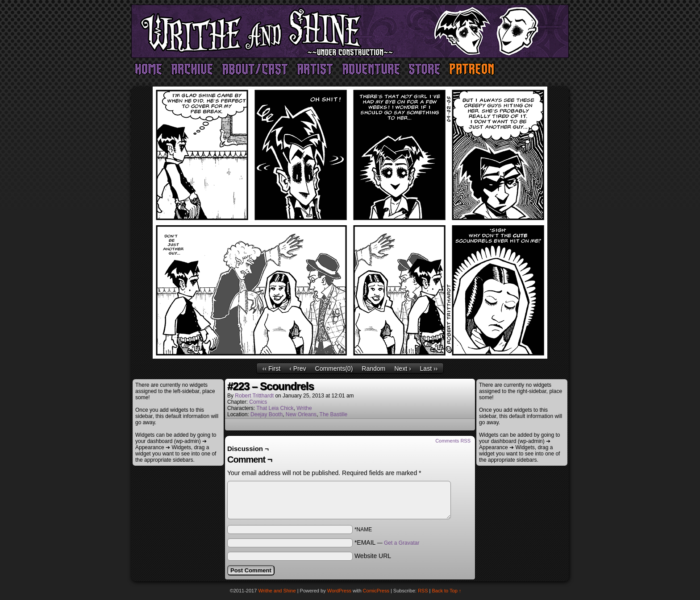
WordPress (339, 591)
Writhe (304, 408)
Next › (402, 368)
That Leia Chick (275, 408)
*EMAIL (387, 542)
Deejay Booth (267, 414)
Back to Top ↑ (447, 591)
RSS (423, 591)
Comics (258, 402)
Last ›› (429, 368)
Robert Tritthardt (254, 396)
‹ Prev (298, 368)
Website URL (373, 556)
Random (373, 368)
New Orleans (301, 414)
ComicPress (376, 591)
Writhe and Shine (350, 31)
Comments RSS (453, 441)
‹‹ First (271, 368)
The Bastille (334, 414)
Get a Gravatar (402, 543)
